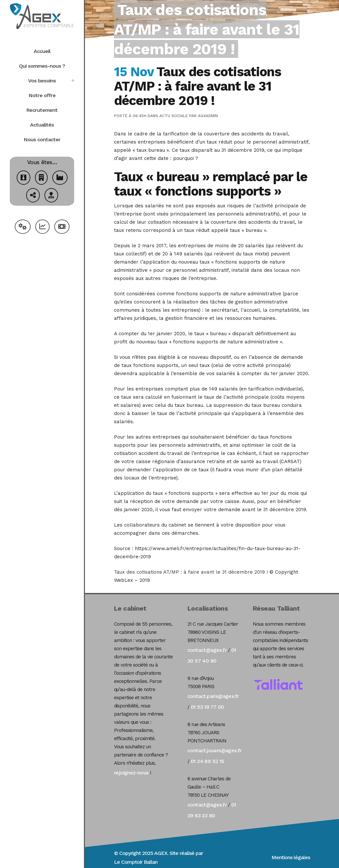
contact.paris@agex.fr (213, 696)
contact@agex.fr (207, 650)
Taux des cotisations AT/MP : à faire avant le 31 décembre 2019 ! (192, 572)
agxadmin (208, 116)
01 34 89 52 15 (208, 761)
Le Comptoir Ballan (136, 862)
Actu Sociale (174, 116)
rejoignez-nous (131, 773)
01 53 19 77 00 (207, 707)
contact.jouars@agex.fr (215, 750)
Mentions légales (291, 857)
